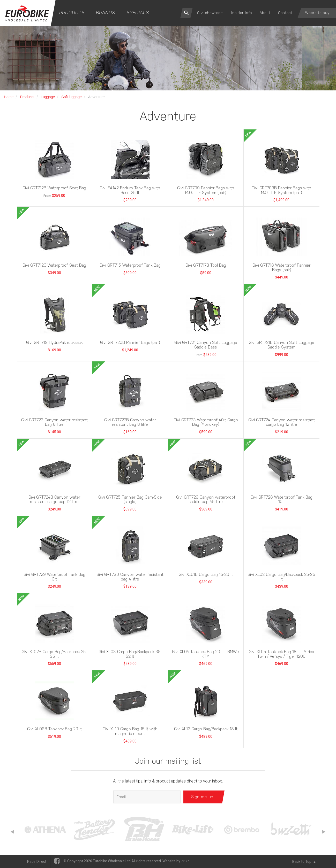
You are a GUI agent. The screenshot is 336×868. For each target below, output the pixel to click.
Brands (106, 13)
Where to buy (317, 13)
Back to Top (304, 862)
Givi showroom (210, 13)
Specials (138, 13)
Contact (285, 13)
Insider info (242, 13)
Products (72, 13)
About (265, 13)
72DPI (185, 861)
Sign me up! (203, 797)
